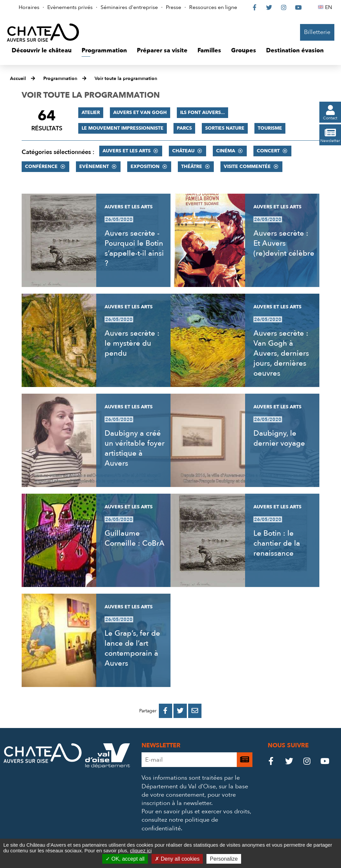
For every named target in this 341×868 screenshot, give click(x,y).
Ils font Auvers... (202, 112)
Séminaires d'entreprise (129, 7)
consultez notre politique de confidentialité (180, 824)
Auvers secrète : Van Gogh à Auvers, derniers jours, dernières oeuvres (281, 353)
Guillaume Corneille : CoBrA (135, 538)
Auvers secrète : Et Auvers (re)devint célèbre (284, 243)
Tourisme (270, 128)
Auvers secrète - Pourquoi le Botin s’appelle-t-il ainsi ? (134, 248)
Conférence (41, 166)
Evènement (94, 166)
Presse (173, 7)
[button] (42, 51)
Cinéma (226, 151)
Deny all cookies (177, 859)
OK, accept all (125, 859)
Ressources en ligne (213, 7)
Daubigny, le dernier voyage (279, 438)
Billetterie (317, 32)
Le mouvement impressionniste (123, 128)
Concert (268, 151)
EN (330, 7)
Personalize (224, 859)
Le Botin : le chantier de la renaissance (277, 543)
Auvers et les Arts (127, 151)
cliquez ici (141, 850)
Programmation (60, 78)
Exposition (145, 166)
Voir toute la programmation (126, 78)
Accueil (18, 78)
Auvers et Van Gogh (140, 112)
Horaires (29, 7)
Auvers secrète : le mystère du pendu (132, 343)
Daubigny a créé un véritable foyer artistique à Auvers (135, 448)
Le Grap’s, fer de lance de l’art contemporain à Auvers (132, 648)
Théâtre (192, 166)
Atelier (91, 112)
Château (183, 151)
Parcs (184, 128)
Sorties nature (225, 128)
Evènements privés (70, 7)
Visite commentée (247, 166)
